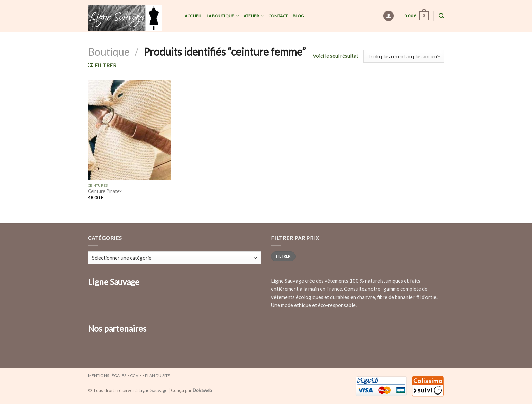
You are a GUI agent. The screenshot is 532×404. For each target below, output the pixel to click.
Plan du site (157, 375)
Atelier (254, 16)
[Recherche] (441, 16)
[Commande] (404, 56)
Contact (278, 16)
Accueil (193, 16)
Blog (299, 16)
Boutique (109, 52)
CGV (134, 375)
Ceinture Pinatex (105, 191)
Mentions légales (107, 375)
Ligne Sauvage (153, 390)
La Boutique (223, 16)
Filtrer (283, 256)
